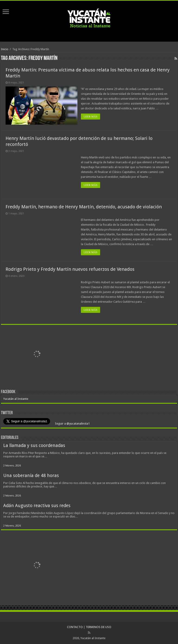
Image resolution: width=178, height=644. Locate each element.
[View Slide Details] (37, 355)
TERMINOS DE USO (99, 627)
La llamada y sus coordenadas (34, 445)
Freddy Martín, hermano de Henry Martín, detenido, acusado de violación (84, 207)
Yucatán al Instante (16, 399)
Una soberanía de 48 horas (31, 476)
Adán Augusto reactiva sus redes (37, 506)
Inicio (5, 49)
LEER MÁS (91, 117)
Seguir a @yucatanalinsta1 (72, 424)
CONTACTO (75, 627)
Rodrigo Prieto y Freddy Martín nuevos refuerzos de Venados (70, 269)
